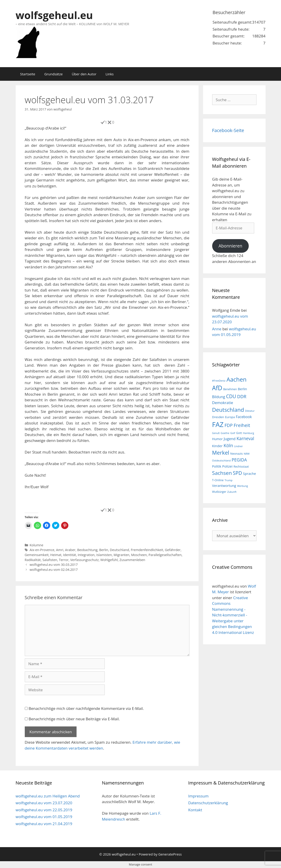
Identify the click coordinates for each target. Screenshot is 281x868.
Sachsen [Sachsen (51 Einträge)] (222, 473)
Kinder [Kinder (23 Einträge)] (217, 446)
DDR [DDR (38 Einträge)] (242, 396)
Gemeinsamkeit (37, 555)
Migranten (121, 555)
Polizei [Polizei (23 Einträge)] (227, 466)
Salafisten (50, 560)
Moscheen (139, 555)
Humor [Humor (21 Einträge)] (218, 439)
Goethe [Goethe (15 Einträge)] (225, 433)
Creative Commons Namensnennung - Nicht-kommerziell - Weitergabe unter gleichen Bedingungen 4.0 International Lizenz (233, 615)
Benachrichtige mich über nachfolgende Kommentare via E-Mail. (86, 708)
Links (109, 74)
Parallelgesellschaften (165, 555)
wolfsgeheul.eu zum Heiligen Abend (48, 796)
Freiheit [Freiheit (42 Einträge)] (242, 425)
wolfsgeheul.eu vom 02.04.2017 (54, 570)
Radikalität (33, 560)
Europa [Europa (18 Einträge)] (230, 417)
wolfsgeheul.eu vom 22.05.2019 (44, 810)
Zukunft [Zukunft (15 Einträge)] (232, 492)
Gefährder (173, 550)
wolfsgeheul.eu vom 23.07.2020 (44, 803)
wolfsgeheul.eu (54, 15)
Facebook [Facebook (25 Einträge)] (244, 417)
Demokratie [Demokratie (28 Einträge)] (223, 403)
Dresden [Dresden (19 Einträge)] (218, 417)
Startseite (28, 74)
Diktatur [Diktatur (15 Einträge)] (250, 411)
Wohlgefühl (109, 560)
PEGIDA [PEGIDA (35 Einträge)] (239, 460)
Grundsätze (53, 74)
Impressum (198, 796)
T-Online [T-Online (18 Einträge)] (218, 480)
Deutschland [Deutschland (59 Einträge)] (228, 410)
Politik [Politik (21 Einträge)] (217, 466)
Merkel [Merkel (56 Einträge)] (221, 453)
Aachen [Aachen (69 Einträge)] (236, 379)
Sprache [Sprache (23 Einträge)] (250, 473)
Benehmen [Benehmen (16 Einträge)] (230, 389)
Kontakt (195, 810)
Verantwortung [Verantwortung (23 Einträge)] (224, 485)
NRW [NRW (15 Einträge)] (247, 454)
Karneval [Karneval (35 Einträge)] (245, 439)
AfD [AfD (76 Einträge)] (217, 388)
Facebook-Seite (228, 130)
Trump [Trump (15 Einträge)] (229, 480)
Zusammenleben (132, 560)
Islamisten (104, 555)
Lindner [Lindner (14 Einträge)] (239, 446)
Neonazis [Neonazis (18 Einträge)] (236, 454)
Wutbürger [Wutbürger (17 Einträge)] (219, 492)
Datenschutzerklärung (208, 803)
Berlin (104, 550)
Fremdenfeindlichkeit (147, 550)
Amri (60, 550)
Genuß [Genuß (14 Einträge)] (216, 433)
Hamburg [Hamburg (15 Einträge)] (248, 433)
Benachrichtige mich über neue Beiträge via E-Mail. (74, 719)
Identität (70, 555)
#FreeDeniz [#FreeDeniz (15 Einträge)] (219, 381)
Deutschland (120, 550)
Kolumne (36, 545)
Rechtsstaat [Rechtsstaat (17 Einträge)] (241, 467)
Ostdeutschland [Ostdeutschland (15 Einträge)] (221, 460)
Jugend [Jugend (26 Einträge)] (230, 439)
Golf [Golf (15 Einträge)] (233, 433)
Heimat (56, 555)
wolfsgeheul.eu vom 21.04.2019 (44, 824)
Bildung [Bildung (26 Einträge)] (219, 397)
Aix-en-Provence (42, 550)
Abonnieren (230, 246)
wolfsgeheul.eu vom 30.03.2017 (54, 565)
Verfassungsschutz (84, 560)
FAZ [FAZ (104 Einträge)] (218, 424)
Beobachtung (87, 550)
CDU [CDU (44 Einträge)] (231, 396)
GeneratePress (170, 854)
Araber (70, 550)
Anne (217, 329)
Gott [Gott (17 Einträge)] (239, 433)
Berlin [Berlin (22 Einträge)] (242, 389)
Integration (86, 555)
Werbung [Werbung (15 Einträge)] (243, 486)
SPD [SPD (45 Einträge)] (237, 473)
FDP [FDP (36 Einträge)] (229, 425)
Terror (64, 560)
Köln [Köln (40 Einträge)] (228, 445)
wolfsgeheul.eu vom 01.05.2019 (44, 817)
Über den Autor (84, 74)
